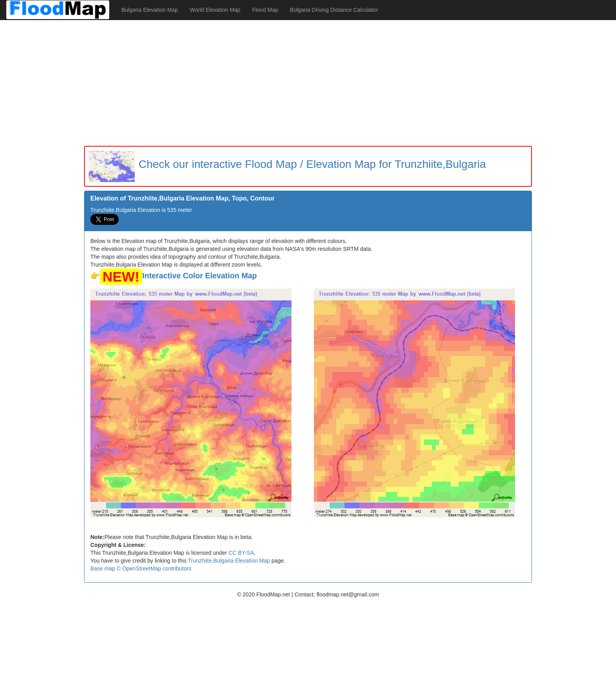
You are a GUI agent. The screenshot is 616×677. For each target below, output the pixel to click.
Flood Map (265, 10)
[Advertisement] (308, 83)
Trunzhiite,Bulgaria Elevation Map (229, 561)
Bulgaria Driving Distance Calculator (334, 10)
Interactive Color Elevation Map (200, 276)
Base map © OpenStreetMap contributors (141, 568)
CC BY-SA (241, 553)
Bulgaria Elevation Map (150, 10)
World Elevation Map (215, 10)
